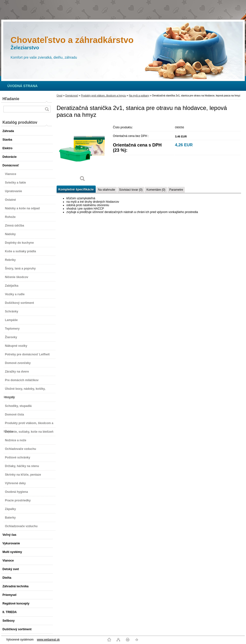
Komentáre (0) (156, 190)
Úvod (59, 96)
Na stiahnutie (107, 190)
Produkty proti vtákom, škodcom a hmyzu (103, 96)
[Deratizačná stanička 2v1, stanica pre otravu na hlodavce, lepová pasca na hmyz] (82, 154)
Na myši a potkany (139, 96)
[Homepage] (23, 86)
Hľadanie (11, 99)
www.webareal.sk (48, 640)
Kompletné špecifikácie (76, 189)
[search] (47, 109)
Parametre (176, 190)
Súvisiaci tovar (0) (131, 190)
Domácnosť (72, 96)
